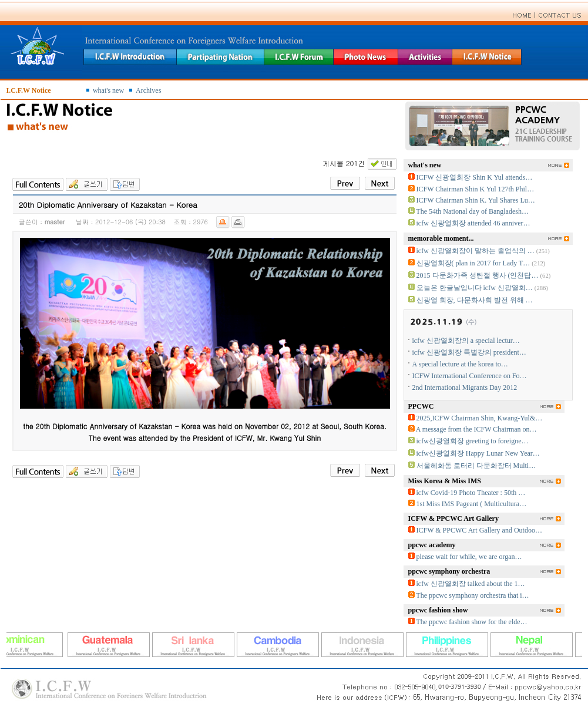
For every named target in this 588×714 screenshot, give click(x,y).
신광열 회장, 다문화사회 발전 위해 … (475, 300)
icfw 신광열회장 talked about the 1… (471, 584)
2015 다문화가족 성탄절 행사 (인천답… (478, 275)
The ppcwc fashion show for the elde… (471, 622)
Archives (148, 90)
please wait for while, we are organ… (469, 557)
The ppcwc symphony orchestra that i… (472, 595)
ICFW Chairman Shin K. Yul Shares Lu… (476, 200)
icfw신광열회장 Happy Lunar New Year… (478, 453)
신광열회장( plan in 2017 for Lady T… (473, 263)
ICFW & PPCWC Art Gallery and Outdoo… (479, 530)
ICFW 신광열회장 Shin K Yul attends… (475, 177)
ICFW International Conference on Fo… (470, 376)
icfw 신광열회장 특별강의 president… (469, 352)
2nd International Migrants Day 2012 (465, 388)
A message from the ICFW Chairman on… (476, 429)
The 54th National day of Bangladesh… (472, 211)
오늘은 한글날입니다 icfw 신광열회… (475, 288)
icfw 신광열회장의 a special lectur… (466, 341)
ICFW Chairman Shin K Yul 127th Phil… (476, 189)
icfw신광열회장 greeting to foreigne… (473, 441)
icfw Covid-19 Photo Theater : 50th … (471, 493)
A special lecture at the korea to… (460, 364)
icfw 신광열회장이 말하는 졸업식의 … (476, 251)
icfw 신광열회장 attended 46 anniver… (473, 223)
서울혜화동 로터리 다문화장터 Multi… (476, 466)
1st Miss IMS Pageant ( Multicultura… (472, 504)
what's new (108, 90)
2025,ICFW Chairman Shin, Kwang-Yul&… (480, 418)
